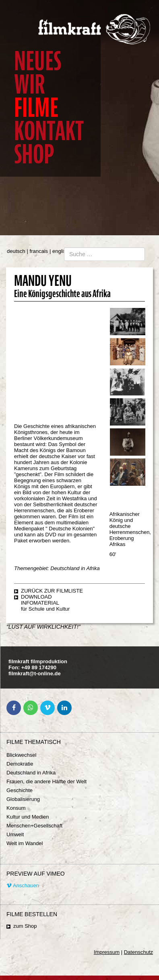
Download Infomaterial (40, 600)
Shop (34, 154)
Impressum (107, 952)
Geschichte (20, 790)
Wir (30, 85)
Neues (38, 61)
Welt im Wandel (25, 843)
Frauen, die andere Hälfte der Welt (46, 781)
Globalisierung (23, 799)
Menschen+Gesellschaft (34, 826)
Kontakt (49, 131)
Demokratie (20, 764)
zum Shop (25, 926)
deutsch (16, 251)
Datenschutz (138, 952)
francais (39, 251)
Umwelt (15, 834)
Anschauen (23, 885)
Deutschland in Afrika (31, 773)
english (61, 251)
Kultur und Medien (28, 817)
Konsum (16, 808)
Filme (36, 108)
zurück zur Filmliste (52, 591)
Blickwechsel (21, 755)
